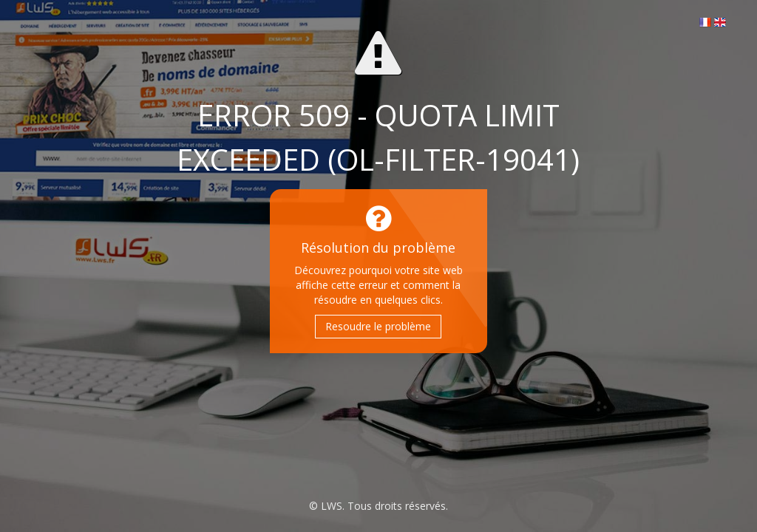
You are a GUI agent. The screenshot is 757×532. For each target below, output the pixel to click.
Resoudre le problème (378, 326)
